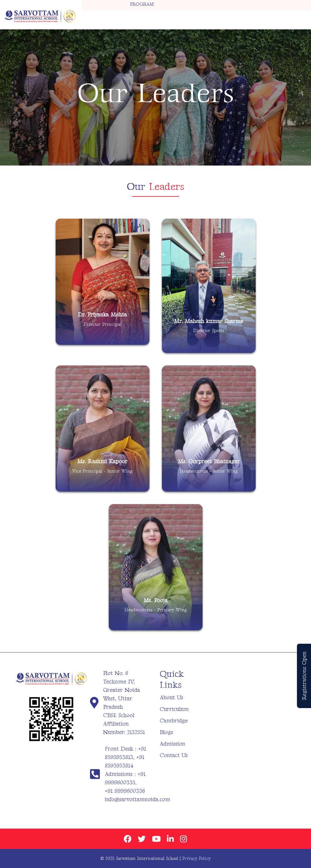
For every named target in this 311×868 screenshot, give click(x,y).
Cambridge (174, 721)
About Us (171, 698)
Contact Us (174, 755)
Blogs (166, 732)
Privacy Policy (196, 858)
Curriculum (174, 709)
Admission (173, 744)
